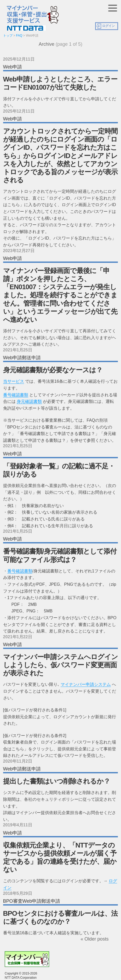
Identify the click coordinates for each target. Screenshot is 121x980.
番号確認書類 (16, 395)
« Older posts (94, 939)
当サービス (14, 381)
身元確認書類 (29, 401)
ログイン (108, 26)
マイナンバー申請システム (86, 684)
